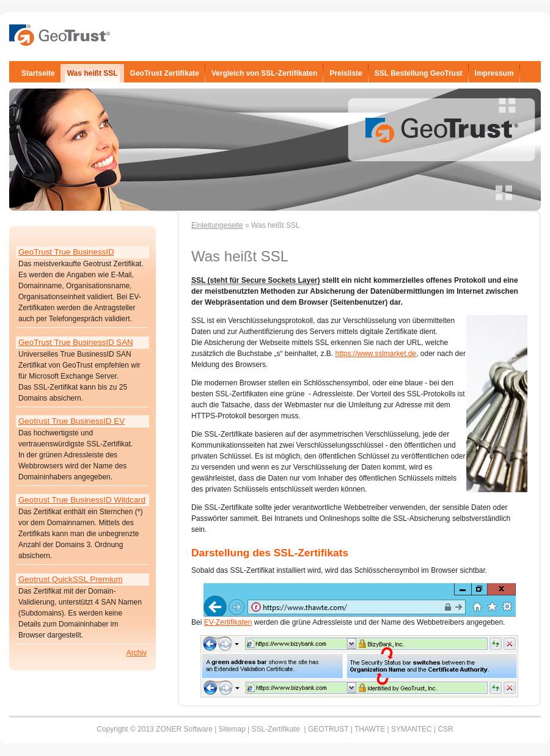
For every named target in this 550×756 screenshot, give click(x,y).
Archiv (137, 653)
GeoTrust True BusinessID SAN (76, 342)
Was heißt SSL (93, 73)
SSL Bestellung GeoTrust (419, 73)
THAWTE (371, 729)
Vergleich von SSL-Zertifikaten (264, 73)
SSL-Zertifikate (275, 729)
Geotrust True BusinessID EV (71, 421)
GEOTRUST (329, 729)
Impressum (494, 73)
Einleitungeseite (217, 225)
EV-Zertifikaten (228, 622)
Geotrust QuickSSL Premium (71, 579)
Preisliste (346, 73)
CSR (445, 729)
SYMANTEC (412, 729)
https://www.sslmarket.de (376, 354)
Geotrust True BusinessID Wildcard (82, 500)
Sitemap (232, 729)
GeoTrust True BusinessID (66, 252)
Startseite (38, 73)
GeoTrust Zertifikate (165, 73)
